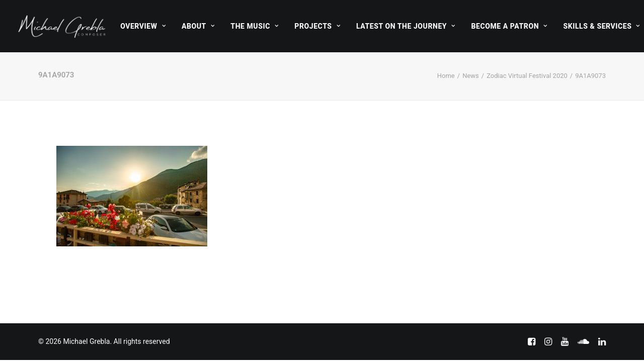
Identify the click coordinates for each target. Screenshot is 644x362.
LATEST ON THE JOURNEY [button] (406, 26)
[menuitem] (143, 26)
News (471, 76)
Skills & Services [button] (601, 26)
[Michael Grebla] (62, 26)
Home (446, 76)
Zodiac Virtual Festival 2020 (527, 76)
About (198, 26)
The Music (254, 26)
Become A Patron (509, 26)
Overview (143, 26)
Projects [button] (317, 26)
